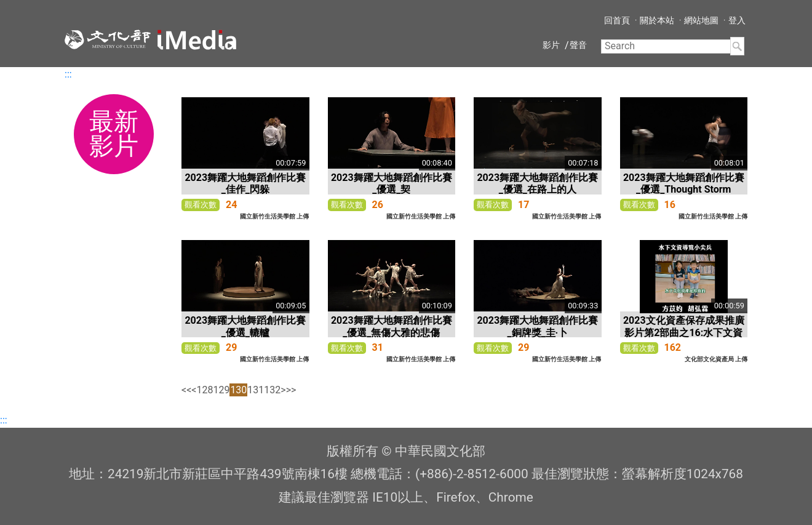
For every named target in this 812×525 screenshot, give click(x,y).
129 (221, 390)
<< (186, 390)
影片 (551, 45)
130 (238, 390)
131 (256, 390)
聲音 (578, 45)
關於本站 (657, 20)
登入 (737, 20)
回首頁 (617, 20)
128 (205, 390)
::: (68, 74)
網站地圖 (701, 20)
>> (291, 390)
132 (272, 390)
